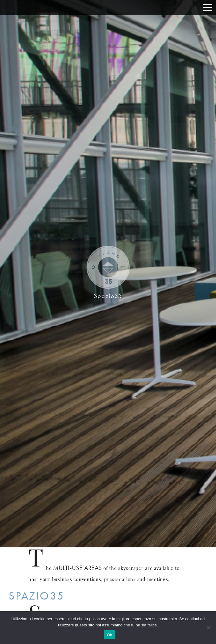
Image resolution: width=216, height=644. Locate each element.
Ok (109, 635)
